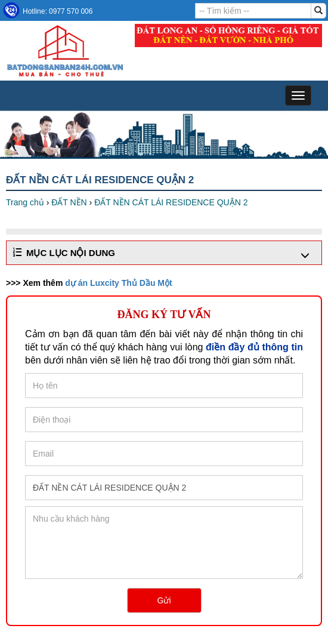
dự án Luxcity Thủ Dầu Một (118, 283)
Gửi (164, 600)
